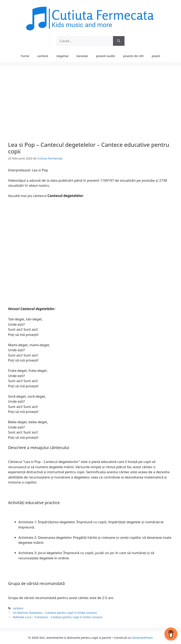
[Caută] (119, 41)
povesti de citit (133, 56)
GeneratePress (142, 638)
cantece (43, 56)
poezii (156, 56)
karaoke (82, 56)
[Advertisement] (90, 109)
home (25, 56)
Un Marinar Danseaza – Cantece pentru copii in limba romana (55, 613)
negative (62, 56)
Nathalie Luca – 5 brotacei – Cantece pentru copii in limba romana (58, 617)
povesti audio (106, 56)
